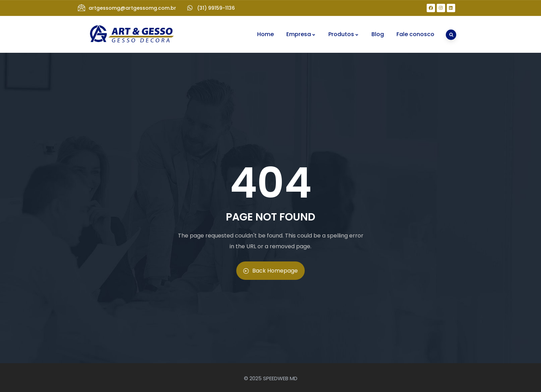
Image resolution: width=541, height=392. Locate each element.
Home (265, 34)
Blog (378, 34)
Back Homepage (270, 271)
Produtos (344, 34)
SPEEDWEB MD (280, 378)
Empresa (301, 34)
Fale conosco (415, 34)
